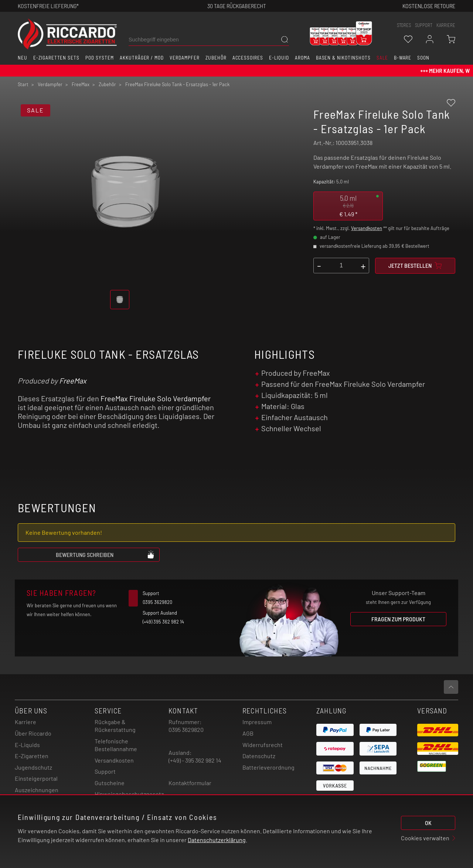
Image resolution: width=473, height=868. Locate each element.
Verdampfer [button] (185, 58)
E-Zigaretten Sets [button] (56, 58)
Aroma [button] (302, 58)
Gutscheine (110, 783)
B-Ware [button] (403, 58)
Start (23, 84)
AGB (248, 733)
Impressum (257, 722)
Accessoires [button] (248, 58)
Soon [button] (423, 58)
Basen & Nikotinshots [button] (343, 58)
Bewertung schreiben (105, 554)
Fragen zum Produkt (398, 619)
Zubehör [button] (216, 58)
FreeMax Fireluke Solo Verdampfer (156, 398)
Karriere (446, 25)
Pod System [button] (100, 58)
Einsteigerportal (36, 778)
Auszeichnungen (37, 790)
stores (404, 25)
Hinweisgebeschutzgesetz (129, 794)
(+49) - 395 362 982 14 (195, 760)
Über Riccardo (33, 733)
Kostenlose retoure (429, 6)
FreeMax (73, 381)
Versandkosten (367, 228)
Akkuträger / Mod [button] (142, 58)
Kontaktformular (190, 783)
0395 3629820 (186, 729)
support (424, 25)
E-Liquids (27, 745)
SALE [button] (382, 58)
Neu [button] (23, 58)
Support (105, 771)
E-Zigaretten (32, 756)
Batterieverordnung (268, 767)
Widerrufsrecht (263, 745)
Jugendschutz (33, 767)
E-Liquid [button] (279, 58)
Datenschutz (259, 756)
